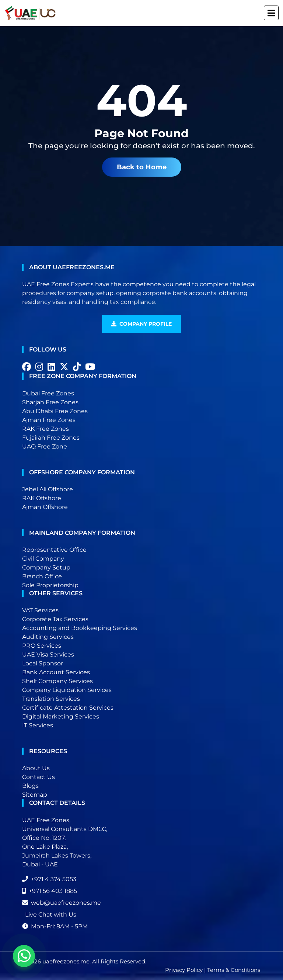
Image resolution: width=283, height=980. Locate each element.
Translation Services (51, 699)
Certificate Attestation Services (68, 708)
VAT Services (40, 610)
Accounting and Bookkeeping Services (80, 628)
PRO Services (42, 646)
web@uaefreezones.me (62, 903)
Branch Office (42, 576)
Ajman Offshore (45, 507)
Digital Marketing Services (61, 716)
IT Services (38, 725)
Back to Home (142, 167)
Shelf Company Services (57, 681)
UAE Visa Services (48, 655)
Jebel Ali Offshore (48, 489)
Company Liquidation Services (67, 690)
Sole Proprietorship (50, 585)
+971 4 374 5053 (49, 879)
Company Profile (141, 324)
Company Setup (46, 567)
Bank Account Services (56, 672)
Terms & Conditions (234, 970)
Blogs (30, 786)
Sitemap (35, 795)
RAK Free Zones (46, 429)
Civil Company (43, 559)
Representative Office (54, 550)
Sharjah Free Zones (50, 402)
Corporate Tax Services (55, 619)
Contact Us (39, 777)
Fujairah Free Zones (51, 438)
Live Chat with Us (51, 915)
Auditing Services (48, 637)
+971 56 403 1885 (50, 891)
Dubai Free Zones (48, 393)
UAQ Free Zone (45, 446)
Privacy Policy (184, 970)
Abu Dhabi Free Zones (55, 411)
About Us (36, 768)
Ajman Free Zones (49, 420)
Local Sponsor (43, 663)
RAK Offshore (42, 498)
